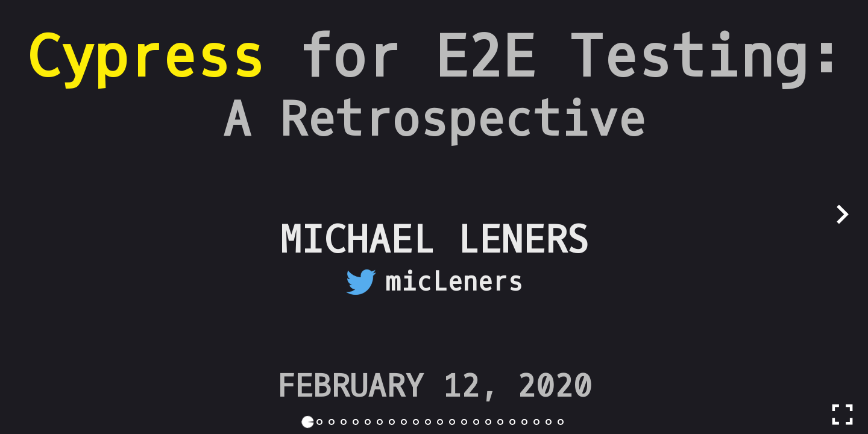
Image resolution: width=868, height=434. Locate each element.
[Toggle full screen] (842, 414)
